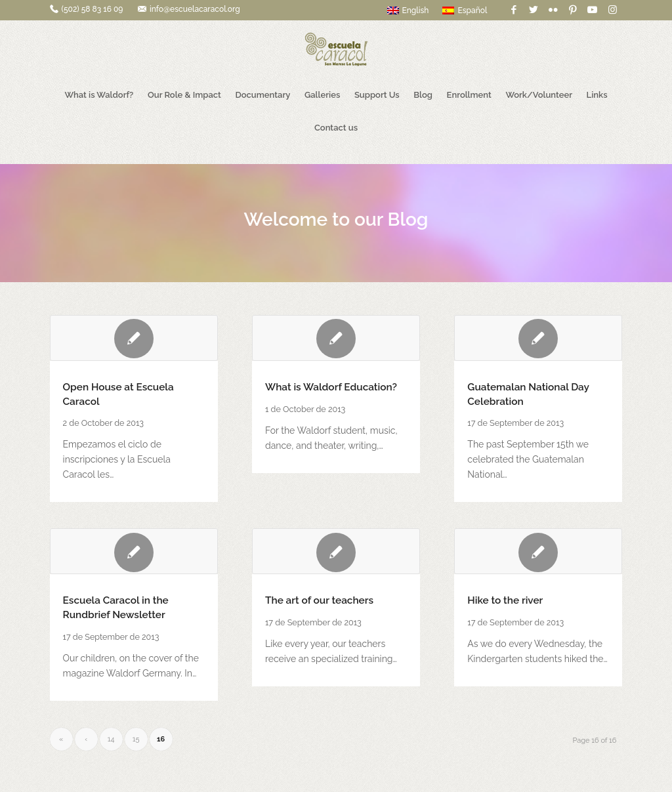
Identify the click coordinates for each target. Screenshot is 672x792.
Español (465, 10)
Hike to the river (505, 600)
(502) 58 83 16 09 (93, 9)
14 (111, 739)
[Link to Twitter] (533, 10)
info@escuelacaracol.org (195, 9)
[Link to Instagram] (612, 10)
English (408, 10)
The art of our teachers (319, 600)
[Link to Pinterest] (573, 10)
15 (136, 739)
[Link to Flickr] (553, 10)
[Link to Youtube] (592, 10)
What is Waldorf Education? (331, 387)
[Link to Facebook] (514, 10)
